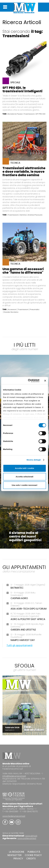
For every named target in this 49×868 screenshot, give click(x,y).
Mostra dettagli (34, 460)
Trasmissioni (29, 114)
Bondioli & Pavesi (15, 114)
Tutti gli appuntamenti (19, 645)
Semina (23, 215)
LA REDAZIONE (17, 852)
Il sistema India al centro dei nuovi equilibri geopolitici (25, 536)
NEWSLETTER (15, 855)
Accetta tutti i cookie (24, 468)
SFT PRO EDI (41, 114)
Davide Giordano (11, 312)
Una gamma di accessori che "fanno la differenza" (23, 271)
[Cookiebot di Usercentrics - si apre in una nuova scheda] (29, 381)
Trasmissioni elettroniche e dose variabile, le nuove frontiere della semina (24, 172)
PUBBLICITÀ (34, 852)
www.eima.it (31, 836)
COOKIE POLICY (33, 855)
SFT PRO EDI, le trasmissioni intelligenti (22, 89)
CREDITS (31, 859)
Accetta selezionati (24, 477)
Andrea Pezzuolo (35, 215)
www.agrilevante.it (27, 838)
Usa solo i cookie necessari (25, 485)
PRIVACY (18, 859)
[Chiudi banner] (45, 381)
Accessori (12, 310)
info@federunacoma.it (14, 776)
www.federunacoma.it (14, 816)
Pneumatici (35, 310)
